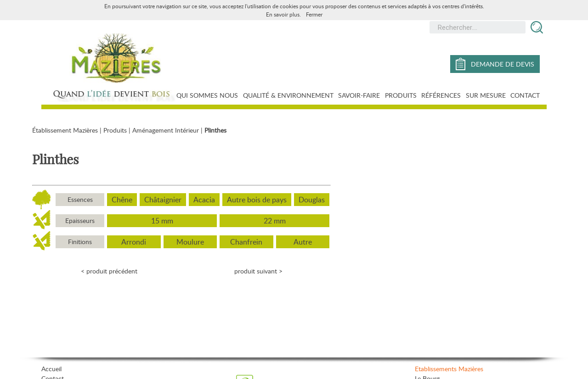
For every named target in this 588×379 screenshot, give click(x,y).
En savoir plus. (283, 14)
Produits (401, 95)
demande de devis (495, 64)
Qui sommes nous (207, 95)
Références (441, 95)
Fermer (314, 14)
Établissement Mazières (65, 130)
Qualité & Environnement (288, 95)
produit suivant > (258, 271)
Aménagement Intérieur (166, 130)
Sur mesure (486, 95)
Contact (525, 95)
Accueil (51, 369)
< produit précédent (109, 271)
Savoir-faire (359, 95)
